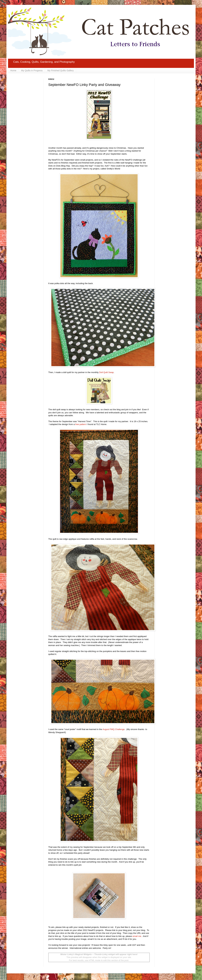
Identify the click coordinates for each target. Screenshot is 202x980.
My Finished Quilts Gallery (60, 70)
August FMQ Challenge (114, 729)
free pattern (81, 424)
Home (13, 70)
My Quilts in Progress (32, 70)
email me (137, 936)
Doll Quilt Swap (106, 372)
